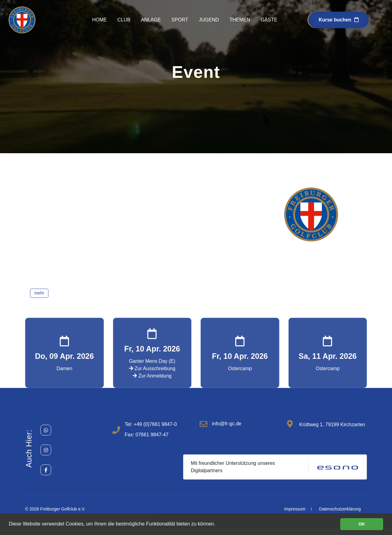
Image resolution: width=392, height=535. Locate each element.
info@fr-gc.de (227, 424)
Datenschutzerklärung (340, 509)
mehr (39, 293)
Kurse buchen (339, 20)
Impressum (295, 509)
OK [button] (362, 524)
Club (124, 20)
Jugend (209, 20)
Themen (240, 20)
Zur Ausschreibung (152, 368)
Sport (180, 20)
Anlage (151, 20)
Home (100, 20)
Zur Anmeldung (152, 376)
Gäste (269, 20)
